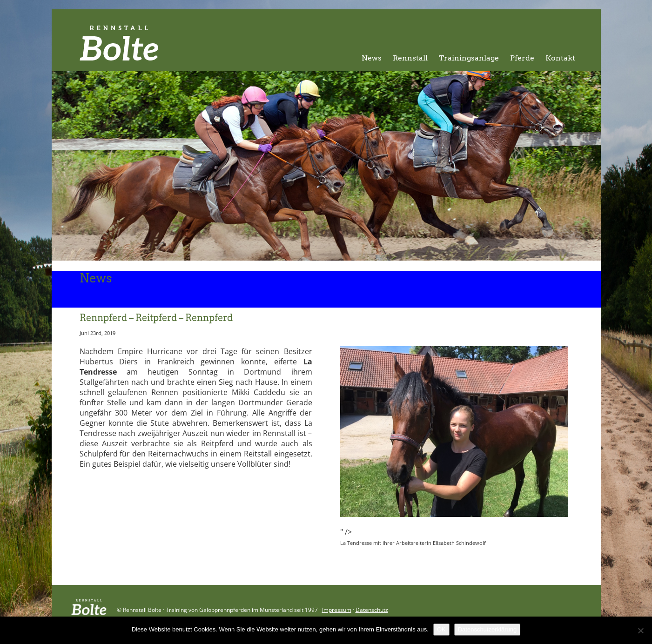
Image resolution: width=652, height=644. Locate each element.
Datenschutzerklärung (487, 629)
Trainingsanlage (469, 58)
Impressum (337, 610)
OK (441, 629)
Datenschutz (372, 610)
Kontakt (560, 58)
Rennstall (410, 58)
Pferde (522, 58)
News (372, 58)
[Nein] (640, 631)
